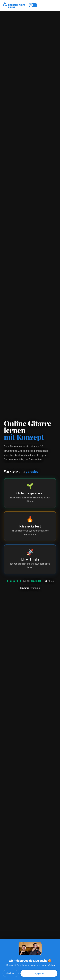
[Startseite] (14, 5)
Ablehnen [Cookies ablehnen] (11, 973)
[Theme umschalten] (33, 5)
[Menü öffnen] (44, 5)
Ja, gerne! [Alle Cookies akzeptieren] (39, 973)
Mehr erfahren (48, 965)
